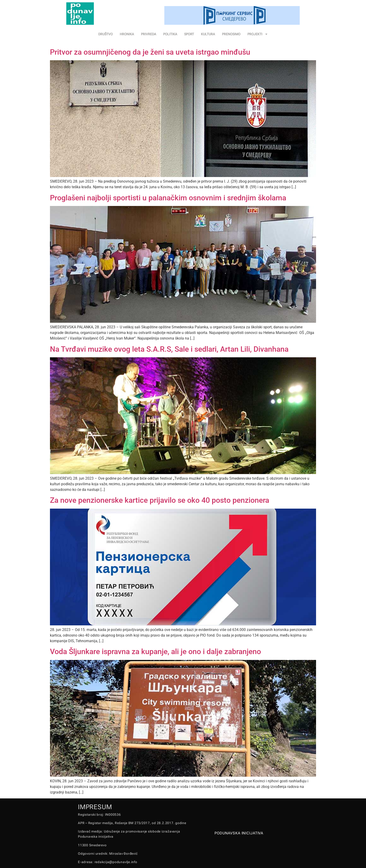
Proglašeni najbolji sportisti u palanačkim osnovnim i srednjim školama (168, 198)
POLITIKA (170, 34)
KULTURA (208, 34)
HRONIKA (127, 34)
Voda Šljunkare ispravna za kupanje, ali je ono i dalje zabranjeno (155, 652)
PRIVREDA (149, 34)
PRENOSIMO (231, 34)
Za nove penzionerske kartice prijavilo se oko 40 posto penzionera (160, 500)
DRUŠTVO (106, 34)
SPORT (189, 34)
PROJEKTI (258, 34)
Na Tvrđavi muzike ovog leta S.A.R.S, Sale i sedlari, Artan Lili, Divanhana (169, 349)
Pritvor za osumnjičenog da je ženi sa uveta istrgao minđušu (150, 52)
